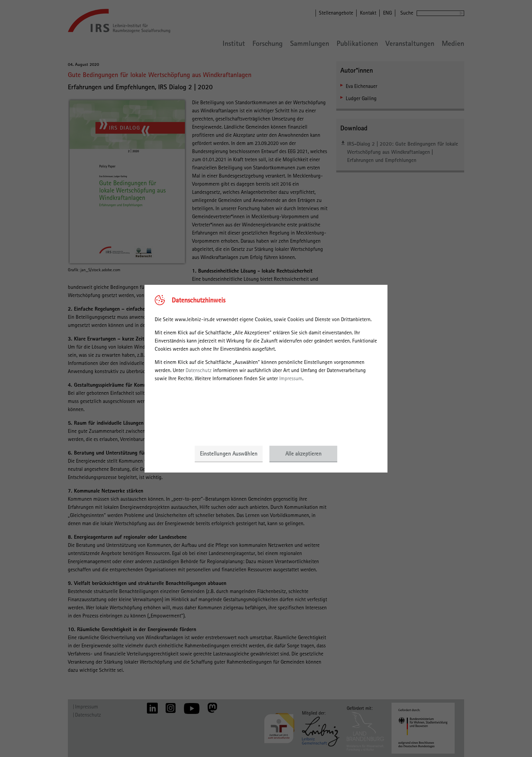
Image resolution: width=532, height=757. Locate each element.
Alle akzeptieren (303, 454)
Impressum (291, 378)
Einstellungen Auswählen (229, 454)
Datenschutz (199, 370)
